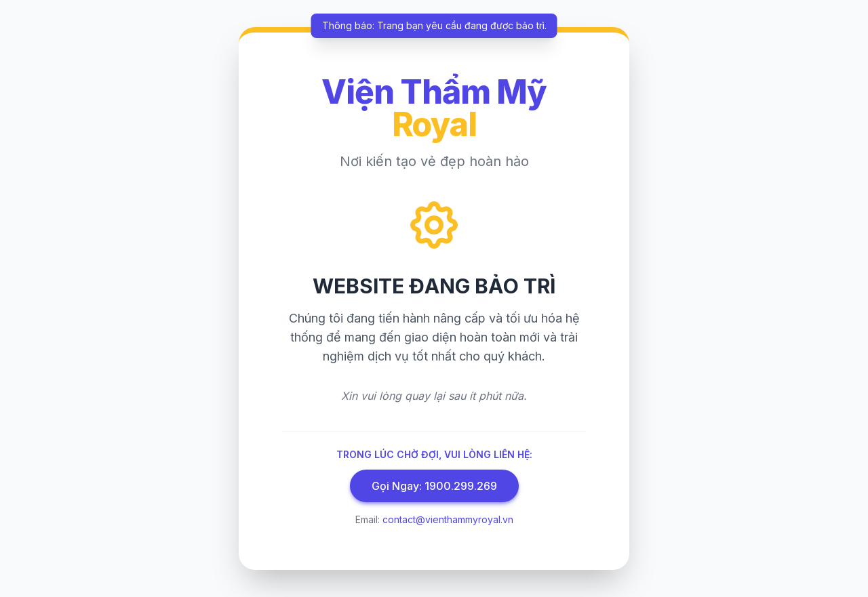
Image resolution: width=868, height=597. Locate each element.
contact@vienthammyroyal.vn (448, 519)
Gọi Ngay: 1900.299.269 (434, 486)
